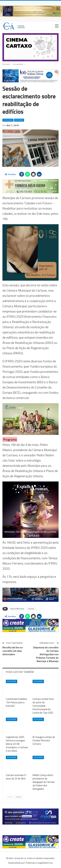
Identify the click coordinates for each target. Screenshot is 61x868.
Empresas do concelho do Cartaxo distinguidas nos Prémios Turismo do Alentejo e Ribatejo (46, 654)
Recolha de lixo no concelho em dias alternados (13, 651)
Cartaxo (31, 609)
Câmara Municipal (17, 609)
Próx (19, 797)
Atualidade (8, 120)
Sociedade (19, 120)
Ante (10, 797)
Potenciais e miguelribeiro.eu (39, 863)
